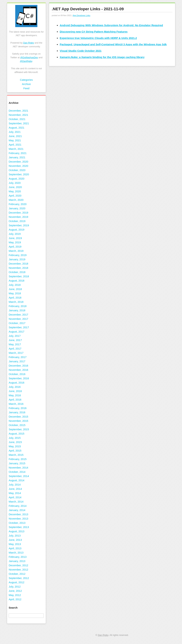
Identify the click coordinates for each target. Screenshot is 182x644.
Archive (26, 84)
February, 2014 (18, 506)
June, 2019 (15, 238)
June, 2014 (15, 489)
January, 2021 (17, 157)
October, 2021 (17, 119)
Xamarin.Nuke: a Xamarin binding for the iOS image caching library (102, 57)
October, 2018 (17, 272)
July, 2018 (15, 285)
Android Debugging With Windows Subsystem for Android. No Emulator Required (111, 25)
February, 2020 (18, 204)
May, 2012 (15, 595)
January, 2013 (17, 561)
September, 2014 (19, 476)
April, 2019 (15, 247)
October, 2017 (17, 323)
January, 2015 (17, 463)
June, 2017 (15, 340)
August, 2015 (16, 434)
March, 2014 (16, 502)
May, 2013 (15, 544)
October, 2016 (17, 374)
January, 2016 (17, 412)
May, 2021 (15, 140)
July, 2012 (15, 587)
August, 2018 (16, 281)
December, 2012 (18, 565)
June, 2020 (15, 187)
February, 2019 (18, 255)
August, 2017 (16, 332)
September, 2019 (19, 225)
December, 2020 (18, 162)
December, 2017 (18, 315)
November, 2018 (18, 268)
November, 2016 (18, 370)
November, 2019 (18, 217)
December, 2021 (18, 111)
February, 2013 (18, 557)
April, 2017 (15, 349)
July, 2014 (15, 485)
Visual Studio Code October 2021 (81, 51)
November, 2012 (18, 570)
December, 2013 (18, 514)
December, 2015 (18, 417)
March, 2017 (16, 353)
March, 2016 (16, 404)
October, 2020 (17, 170)
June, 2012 (15, 591)
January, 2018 (17, 310)
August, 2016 (16, 383)
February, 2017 (18, 357)
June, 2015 (15, 442)
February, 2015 (18, 459)
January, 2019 (17, 259)
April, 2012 (15, 599)
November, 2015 (18, 421)
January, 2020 (17, 208)
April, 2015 (15, 451)
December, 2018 (18, 264)
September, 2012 (19, 578)
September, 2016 (19, 378)
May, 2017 (15, 344)
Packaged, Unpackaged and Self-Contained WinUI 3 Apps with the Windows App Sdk (113, 44)
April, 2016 (15, 400)
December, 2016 (18, 366)
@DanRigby (26, 61)
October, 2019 (17, 221)
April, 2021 (15, 145)
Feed (26, 88)
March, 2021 (16, 149)
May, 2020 (15, 191)
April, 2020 (15, 196)
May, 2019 (15, 242)
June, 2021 (15, 136)
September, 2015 (19, 429)
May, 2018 (15, 293)
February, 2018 (18, 306)
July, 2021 (15, 132)
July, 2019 (15, 234)
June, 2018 (15, 289)
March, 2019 (16, 251)
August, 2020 (16, 179)
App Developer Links (82, 15)
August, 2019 (16, 230)
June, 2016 (15, 391)
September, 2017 (19, 327)
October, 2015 (17, 425)
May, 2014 (15, 493)
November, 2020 (18, 166)
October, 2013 (17, 523)
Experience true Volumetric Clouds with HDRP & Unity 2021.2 (98, 38)
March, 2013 (16, 553)
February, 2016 (18, 408)
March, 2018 (16, 302)
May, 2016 (15, 395)
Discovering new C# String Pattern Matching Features (94, 32)
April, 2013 (15, 548)
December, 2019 (18, 213)
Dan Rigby (29, 43)
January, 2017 (17, 361)
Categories (26, 80)
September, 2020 (19, 174)
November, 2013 (18, 519)
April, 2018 (15, 298)
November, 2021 (18, 115)
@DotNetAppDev (29, 57)
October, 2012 (17, 574)
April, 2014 (15, 497)
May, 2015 (15, 446)
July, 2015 (15, 438)
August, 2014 (16, 480)
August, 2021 (16, 128)
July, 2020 (15, 183)
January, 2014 (17, 510)
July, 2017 (15, 336)
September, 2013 (19, 527)
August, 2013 (16, 531)
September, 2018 (19, 276)
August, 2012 (16, 582)
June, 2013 (15, 540)
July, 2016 (15, 387)
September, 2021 (19, 123)
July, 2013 (15, 536)
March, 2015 (16, 455)
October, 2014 (17, 472)
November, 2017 (18, 319)
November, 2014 (18, 468)
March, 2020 (16, 200)
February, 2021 (18, 153)
